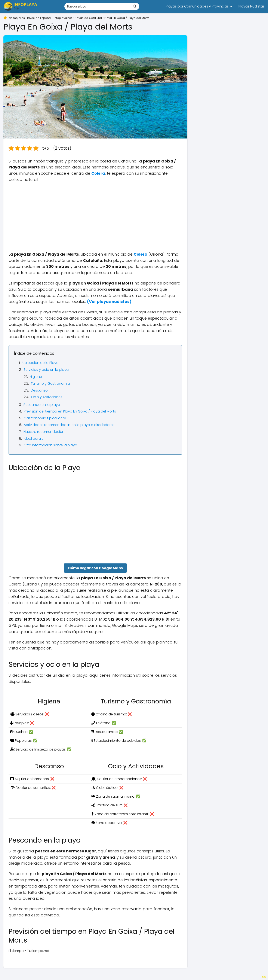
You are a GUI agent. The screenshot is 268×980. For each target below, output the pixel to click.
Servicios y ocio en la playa (46, 370)
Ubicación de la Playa (41, 363)
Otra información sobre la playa (50, 445)
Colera (98, 173)
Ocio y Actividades (47, 397)
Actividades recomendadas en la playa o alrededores (69, 425)
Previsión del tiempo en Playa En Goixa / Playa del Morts (70, 411)
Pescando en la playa (42, 405)
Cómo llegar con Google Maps (95, 568)
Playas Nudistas (252, 6)
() (109, 302)
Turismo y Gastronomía (50, 384)
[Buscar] (135, 6)
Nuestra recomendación (44, 432)
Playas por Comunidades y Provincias (197, 6)
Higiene (36, 377)
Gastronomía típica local (45, 418)
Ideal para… (33, 439)
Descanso (39, 390)
